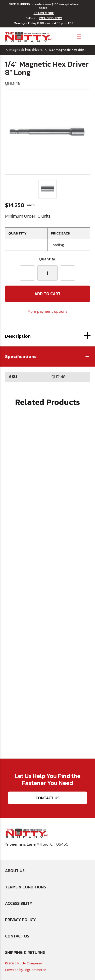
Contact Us (47, 798)
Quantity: (48, 259)
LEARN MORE (44, 13)
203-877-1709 (51, 18)
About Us (15, 871)
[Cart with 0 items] (88, 36)
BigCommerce (35, 970)
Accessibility (19, 903)
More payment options (47, 311)
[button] (47, 357)
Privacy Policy (20, 920)
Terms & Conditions (26, 887)
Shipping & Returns (25, 952)
